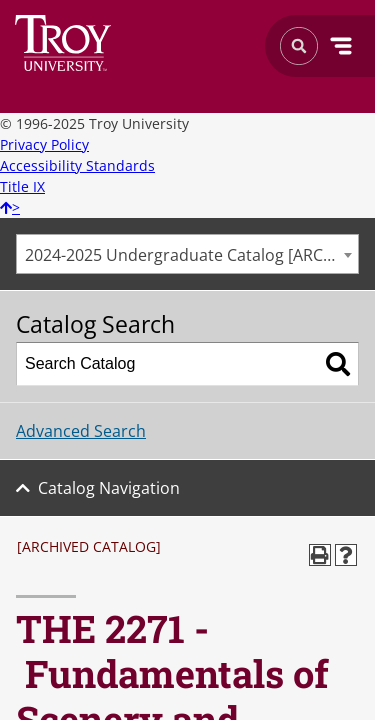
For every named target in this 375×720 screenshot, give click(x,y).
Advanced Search (81, 431)
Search (63, 43)
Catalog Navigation (109, 488)
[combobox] (187, 254)
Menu (341, 46)
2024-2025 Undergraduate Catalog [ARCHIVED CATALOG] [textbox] (191, 255)
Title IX (22, 186)
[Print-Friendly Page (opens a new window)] (320, 555)
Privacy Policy (44, 144)
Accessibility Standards (77, 165)
